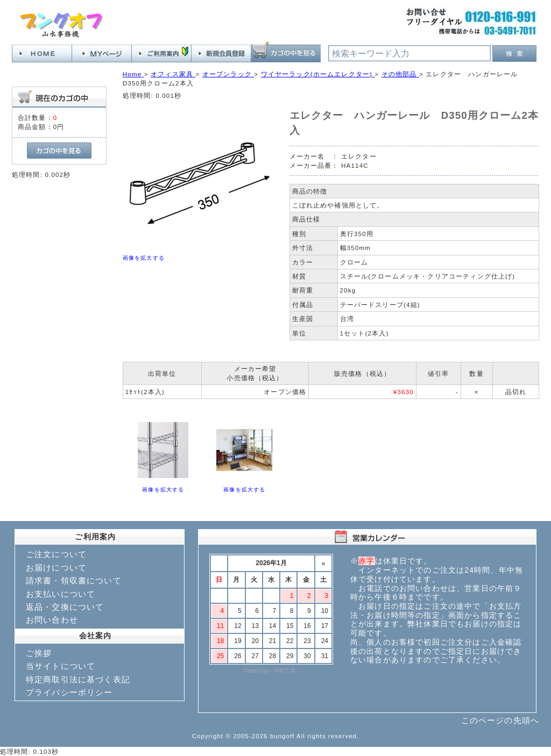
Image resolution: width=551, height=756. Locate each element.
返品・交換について (65, 607)
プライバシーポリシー (69, 692)
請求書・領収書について (74, 580)
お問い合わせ (52, 620)
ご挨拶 (39, 653)
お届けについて (56, 568)
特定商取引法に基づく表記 (78, 679)
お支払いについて (61, 594)
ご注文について (56, 554)
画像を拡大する (144, 258)
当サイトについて (61, 666)
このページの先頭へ (500, 720)
